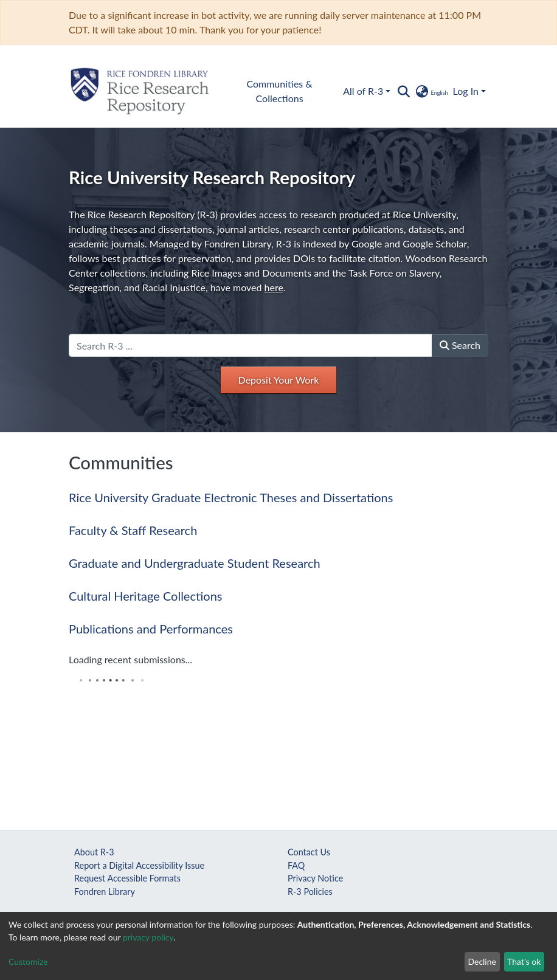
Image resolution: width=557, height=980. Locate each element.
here (274, 287)
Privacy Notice (315, 878)
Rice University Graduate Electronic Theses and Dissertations (231, 497)
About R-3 (94, 852)
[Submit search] (403, 91)
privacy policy (148, 937)
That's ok (524, 961)
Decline (482, 961)
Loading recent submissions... (130, 659)
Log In (466, 91)
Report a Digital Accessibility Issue (139, 865)
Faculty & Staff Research (133, 530)
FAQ (296, 865)
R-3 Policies (310, 892)
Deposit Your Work (279, 380)
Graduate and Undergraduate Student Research (195, 563)
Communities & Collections (279, 91)
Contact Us (309, 852)
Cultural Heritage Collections (145, 596)
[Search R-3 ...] (251, 345)
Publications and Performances (151, 629)
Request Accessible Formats (127, 878)
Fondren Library (105, 892)
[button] (431, 91)
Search (460, 345)
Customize (28, 961)
